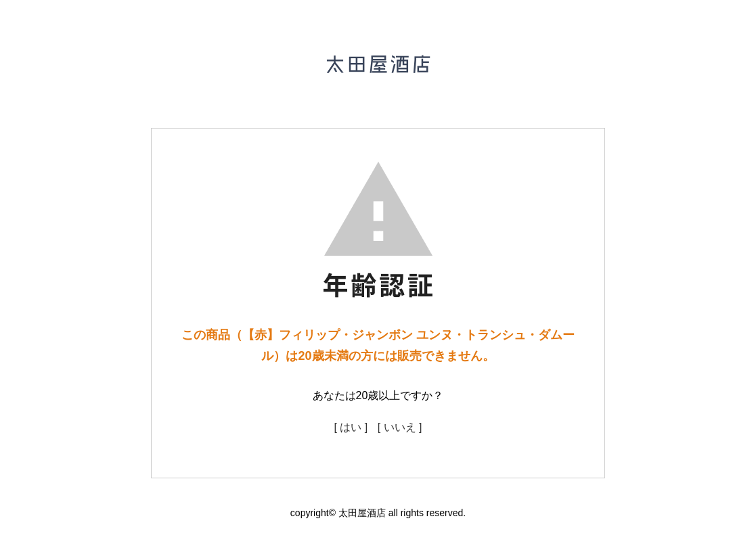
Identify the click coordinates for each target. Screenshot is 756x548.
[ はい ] (351, 427)
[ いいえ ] (400, 427)
